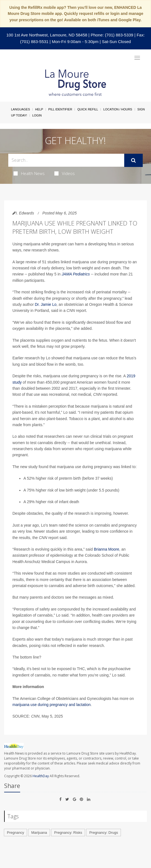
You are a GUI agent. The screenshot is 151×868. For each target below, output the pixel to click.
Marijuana (39, 833)
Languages (20, 109)
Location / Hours (118, 109)
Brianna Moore (107, 549)
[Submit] (133, 160)
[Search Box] (66, 160)
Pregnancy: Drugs (104, 833)
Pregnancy (15, 833)
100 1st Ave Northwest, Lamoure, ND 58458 (47, 35)
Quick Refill (88, 109)
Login (37, 115)
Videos (65, 173)
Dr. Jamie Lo (46, 304)
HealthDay (41, 776)
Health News (29, 173)
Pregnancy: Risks (68, 833)
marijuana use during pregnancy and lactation (51, 705)
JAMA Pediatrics (76, 274)
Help (39, 109)
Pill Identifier (60, 109)
